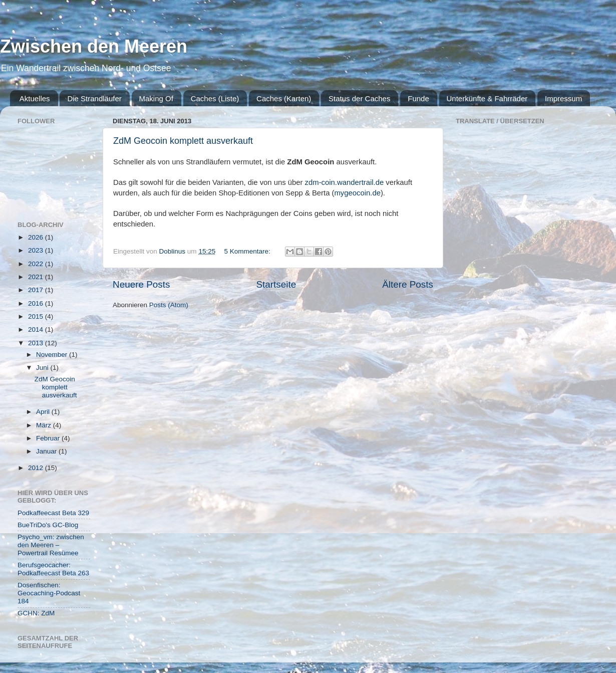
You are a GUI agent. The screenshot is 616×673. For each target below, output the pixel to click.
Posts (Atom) (169, 305)
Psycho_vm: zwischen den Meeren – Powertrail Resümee (51, 545)
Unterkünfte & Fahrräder (487, 98)
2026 (37, 237)
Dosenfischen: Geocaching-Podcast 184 (49, 593)
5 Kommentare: (248, 251)
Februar (49, 438)
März (45, 425)
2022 (37, 264)
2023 (37, 250)
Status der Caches (359, 98)
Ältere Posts (408, 284)
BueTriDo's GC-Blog (48, 525)
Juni (43, 368)
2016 (37, 303)
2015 (37, 316)
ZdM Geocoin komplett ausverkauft (183, 141)
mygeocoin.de (357, 193)
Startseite (276, 284)
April (44, 412)
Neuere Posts (141, 284)
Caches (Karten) (284, 98)
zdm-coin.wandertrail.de (345, 182)
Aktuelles (35, 98)
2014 (37, 329)
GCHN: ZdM (36, 613)
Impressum (563, 98)
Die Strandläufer (94, 98)
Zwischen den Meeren (94, 46)
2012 (37, 468)
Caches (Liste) (215, 98)
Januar (47, 451)
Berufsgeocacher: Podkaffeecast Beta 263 (53, 569)
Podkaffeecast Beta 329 (53, 513)
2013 (37, 343)
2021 (37, 277)
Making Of (156, 98)
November (53, 355)
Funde (418, 98)
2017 (37, 290)
